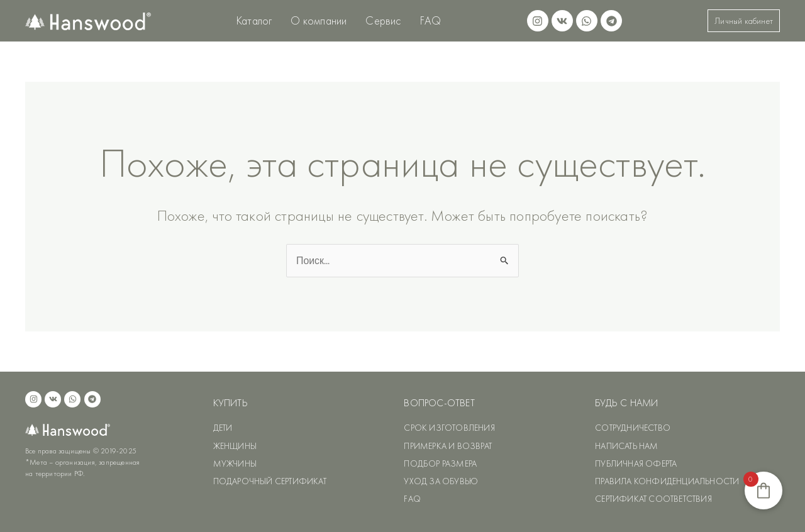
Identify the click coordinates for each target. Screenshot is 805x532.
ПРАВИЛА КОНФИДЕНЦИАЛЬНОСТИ (667, 481)
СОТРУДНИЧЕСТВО (633, 428)
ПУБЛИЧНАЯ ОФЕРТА (636, 463)
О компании (319, 20)
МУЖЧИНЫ (235, 463)
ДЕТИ (223, 428)
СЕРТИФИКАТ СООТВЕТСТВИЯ (653, 499)
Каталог (254, 20)
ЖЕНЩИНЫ (235, 446)
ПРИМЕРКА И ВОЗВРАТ (448, 446)
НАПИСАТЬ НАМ (626, 446)
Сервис (383, 20)
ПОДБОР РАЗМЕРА (440, 463)
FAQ (431, 20)
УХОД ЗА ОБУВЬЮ (441, 481)
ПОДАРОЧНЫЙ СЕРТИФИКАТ (270, 481)
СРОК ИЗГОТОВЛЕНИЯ (449, 428)
